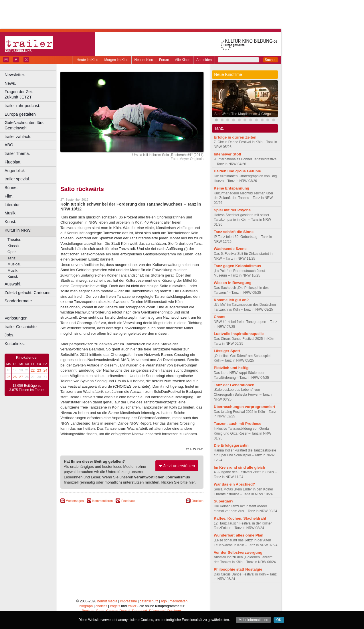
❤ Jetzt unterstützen (177, 466)
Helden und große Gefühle (237, 171)
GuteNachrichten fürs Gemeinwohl (24, 125)
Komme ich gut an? (231, 300)
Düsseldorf (157, 606)
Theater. (14, 239)
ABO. (9, 145)
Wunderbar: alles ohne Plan (239, 535)
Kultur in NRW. (18, 230)
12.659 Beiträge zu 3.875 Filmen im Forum (27, 388)
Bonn (100, 606)
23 (39, 370)
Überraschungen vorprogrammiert (245, 407)
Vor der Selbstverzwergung (238, 552)
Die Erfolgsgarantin (231, 445)
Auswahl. (13, 284)
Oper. (12, 252)
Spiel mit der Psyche (232, 210)
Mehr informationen (253, 620)
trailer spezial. (17, 179)
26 (15, 377)
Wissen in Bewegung (233, 283)
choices (101, 602)
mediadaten (178, 597)
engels (115, 602)
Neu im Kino (144, 60)
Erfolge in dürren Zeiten (235, 137)
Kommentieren (103, 501)
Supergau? (224, 501)
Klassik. (14, 246)
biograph (86, 602)
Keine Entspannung (232, 188)
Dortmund (140, 606)
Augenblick (15, 171)
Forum (164, 60)
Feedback (128, 501)
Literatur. (13, 205)
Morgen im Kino (116, 60)
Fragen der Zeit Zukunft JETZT (31, 94)
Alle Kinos (183, 60)
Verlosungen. (17, 318)
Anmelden (204, 60)
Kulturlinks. (15, 344)
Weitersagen (75, 501)
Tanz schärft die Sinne (234, 232)
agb (164, 597)
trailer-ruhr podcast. (22, 106)
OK (279, 620)
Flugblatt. (13, 162)
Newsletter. (15, 75)
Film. (9, 196)
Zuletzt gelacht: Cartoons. (28, 293)
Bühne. (11, 188)
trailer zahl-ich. (18, 137)
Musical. (14, 264)
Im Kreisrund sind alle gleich (240, 467)
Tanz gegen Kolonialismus (237, 266)
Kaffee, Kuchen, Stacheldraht (240, 518)
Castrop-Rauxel (118, 606)
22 (33, 370)
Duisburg (174, 606)
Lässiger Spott (227, 351)
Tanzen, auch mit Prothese (238, 424)
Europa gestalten (20, 114)
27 (21, 377)
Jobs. (9, 335)
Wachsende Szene (230, 249)
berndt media (107, 597)
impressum (129, 597)
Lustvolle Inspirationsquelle (239, 334)
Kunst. (10, 222)
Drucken (198, 501)
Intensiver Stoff (227, 154)
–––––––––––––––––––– (27, 309)
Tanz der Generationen (234, 385)
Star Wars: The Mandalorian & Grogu (243, 114)
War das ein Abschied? (234, 484)
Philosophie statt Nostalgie (238, 569)
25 (8, 377)
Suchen (271, 60)
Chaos (219, 317)
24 (45, 370)
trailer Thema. (17, 153)
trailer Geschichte (21, 327)
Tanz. (12, 258)
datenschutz (149, 597)
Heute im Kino (87, 60)
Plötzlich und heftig (231, 368)
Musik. (11, 213)
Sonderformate (18, 301)
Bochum (88, 606)
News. (10, 83)
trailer (132, 602)
